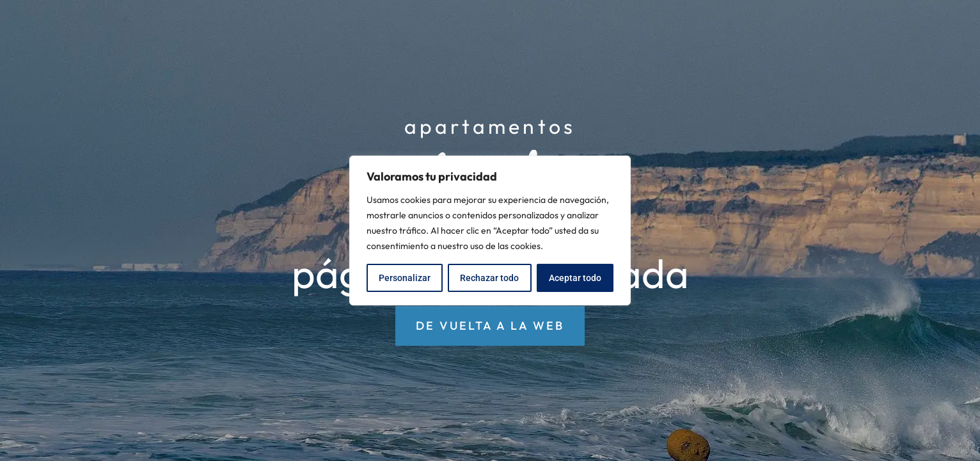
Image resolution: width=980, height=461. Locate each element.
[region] (490, 230)
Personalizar (405, 278)
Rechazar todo (489, 278)
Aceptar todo (575, 278)
